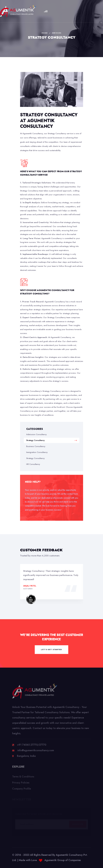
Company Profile (22, 790)
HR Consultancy (33, 464)
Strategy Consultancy (52, 440)
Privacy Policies (21, 784)
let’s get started (51, 649)
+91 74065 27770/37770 (32, 746)
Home (45, 33)
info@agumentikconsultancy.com (36, 752)
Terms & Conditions (23, 778)
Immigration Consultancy (37, 452)
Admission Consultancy (36, 434)
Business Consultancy (36, 446)
